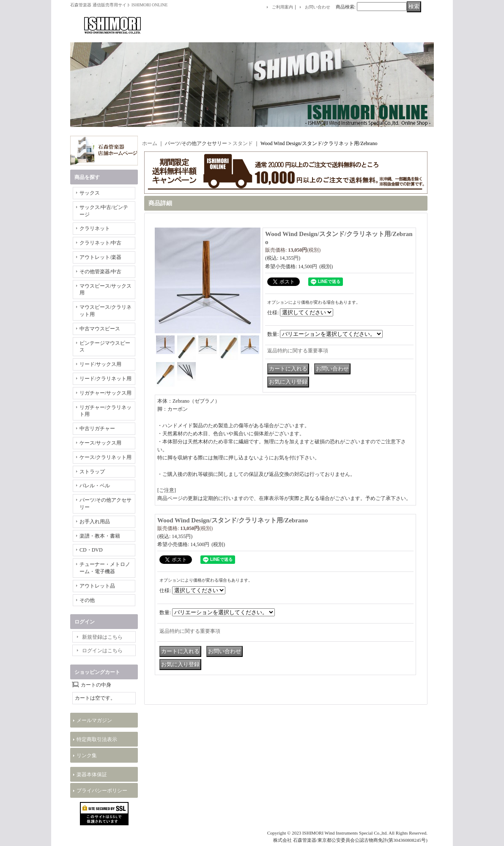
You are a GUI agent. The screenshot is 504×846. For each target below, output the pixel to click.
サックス (90, 193)
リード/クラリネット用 (105, 379)
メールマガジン (94, 720)
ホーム (150, 143)
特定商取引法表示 (97, 739)
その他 (87, 600)
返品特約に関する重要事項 (298, 351)
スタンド (243, 143)
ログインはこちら (102, 651)
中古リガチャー (97, 428)
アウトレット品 (97, 586)
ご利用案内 (282, 7)
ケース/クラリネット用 (105, 457)
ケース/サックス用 (100, 443)
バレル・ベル (95, 486)
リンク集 (87, 755)
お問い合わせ (318, 7)
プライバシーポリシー (102, 791)
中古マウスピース (100, 329)
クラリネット (95, 228)
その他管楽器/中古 (100, 272)
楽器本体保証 (92, 775)
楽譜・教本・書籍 (100, 536)
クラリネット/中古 (100, 243)
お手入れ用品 (95, 522)
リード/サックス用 (100, 364)
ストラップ (92, 472)
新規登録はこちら (102, 637)
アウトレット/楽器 (100, 257)
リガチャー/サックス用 (105, 393)
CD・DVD (91, 550)
